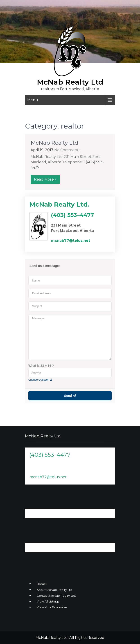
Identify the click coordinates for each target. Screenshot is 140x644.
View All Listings (48, 601)
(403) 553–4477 (50, 455)
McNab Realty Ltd (70, 82)
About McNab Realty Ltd (54, 590)
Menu (33, 100)
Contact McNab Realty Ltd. (56, 596)
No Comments (67, 150)
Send (70, 396)
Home (41, 584)
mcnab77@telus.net (48, 477)
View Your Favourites (52, 607)
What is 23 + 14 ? (41, 366)
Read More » (45, 179)
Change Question (40, 380)
